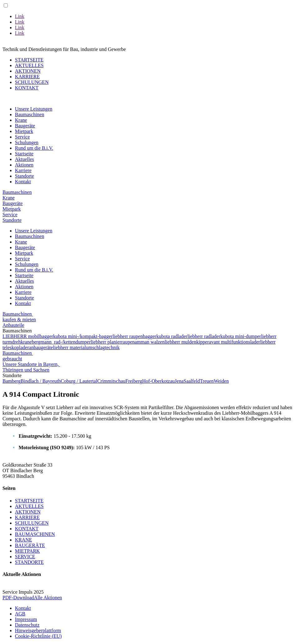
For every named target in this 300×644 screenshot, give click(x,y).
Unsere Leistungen (34, 109)
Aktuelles (24, 159)
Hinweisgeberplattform (38, 630)
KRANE (23, 540)
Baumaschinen (30, 114)
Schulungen (27, 142)
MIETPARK (27, 551)
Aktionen (24, 165)
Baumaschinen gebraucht (18, 356)
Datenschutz (27, 625)
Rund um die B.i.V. (34, 148)
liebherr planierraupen (113, 342)
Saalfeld (192, 381)
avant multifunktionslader (235, 342)
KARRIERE (27, 77)
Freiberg (134, 381)
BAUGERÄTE (30, 545)
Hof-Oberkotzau (159, 381)
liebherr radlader (204, 336)
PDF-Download (18, 598)
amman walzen (150, 342)
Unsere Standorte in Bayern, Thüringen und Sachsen (31, 367)
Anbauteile (13, 325)
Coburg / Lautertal (79, 381)
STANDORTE (29, 562)
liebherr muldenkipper (187, 342)
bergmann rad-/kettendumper (61, 342)
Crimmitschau (111, 381)
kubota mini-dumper (241, 336)
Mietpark (24, 131)
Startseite (24, 154)
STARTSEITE (29, 60)
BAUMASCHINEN (35, 534)
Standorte (24, 176)
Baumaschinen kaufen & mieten (19, 317)
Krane (21, 120)
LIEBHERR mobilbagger (28, 336)
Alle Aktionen (48, 598)
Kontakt (23, 182)
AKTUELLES (29, 65)
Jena (179, 381)
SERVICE (25, 557)
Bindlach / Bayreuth (41, 381)
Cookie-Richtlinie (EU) (38, 636)
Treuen (207, 381)
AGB (20, 614)
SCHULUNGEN (32, 82)
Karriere (23, 170)
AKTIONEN (28, 71)
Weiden (221, 381)
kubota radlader (172, 336)
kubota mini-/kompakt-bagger (83, 336)
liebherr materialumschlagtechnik (86, 347)
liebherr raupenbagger (135, 336)
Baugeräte (25, 126)
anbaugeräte (41, 347)
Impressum (26, 619)
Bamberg (11, 381)
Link (20, 16)
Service (22, 137)
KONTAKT (27, 88)
